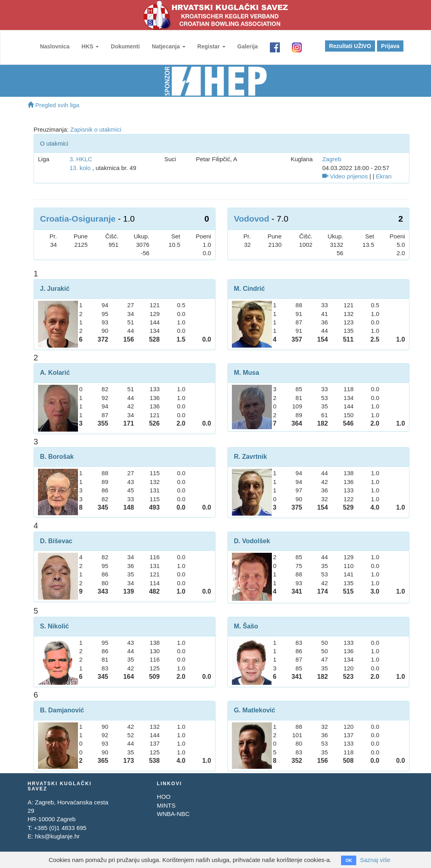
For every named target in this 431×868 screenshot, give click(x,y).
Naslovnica (54, 46)
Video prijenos (345, 176)
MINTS (166, 805)
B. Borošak (57, 457)
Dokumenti (125, 46)
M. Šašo (246, 626)
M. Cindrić (249, 289)
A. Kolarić (55, 373)
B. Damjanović (62, 710)
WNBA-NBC (173, 814)
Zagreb (332, 159)
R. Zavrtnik (250, 457)
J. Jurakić (55, 289)
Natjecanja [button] (168, 46)
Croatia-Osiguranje (78, 219)
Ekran (384, 176)
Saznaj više (375, 860)
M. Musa (246, 373)
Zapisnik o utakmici (96, 129)
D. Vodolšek (252, 541)
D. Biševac (56, 541)
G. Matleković (254, 710)
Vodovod (251, 219)
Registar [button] (211, 46)
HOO (164, 797)
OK (348, 860)
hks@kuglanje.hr (57, 836)
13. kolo (80, 168)
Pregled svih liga (53, 105)
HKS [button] (90, 46)
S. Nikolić (54, 626)
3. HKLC (81, 159)
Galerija (247, 46)
